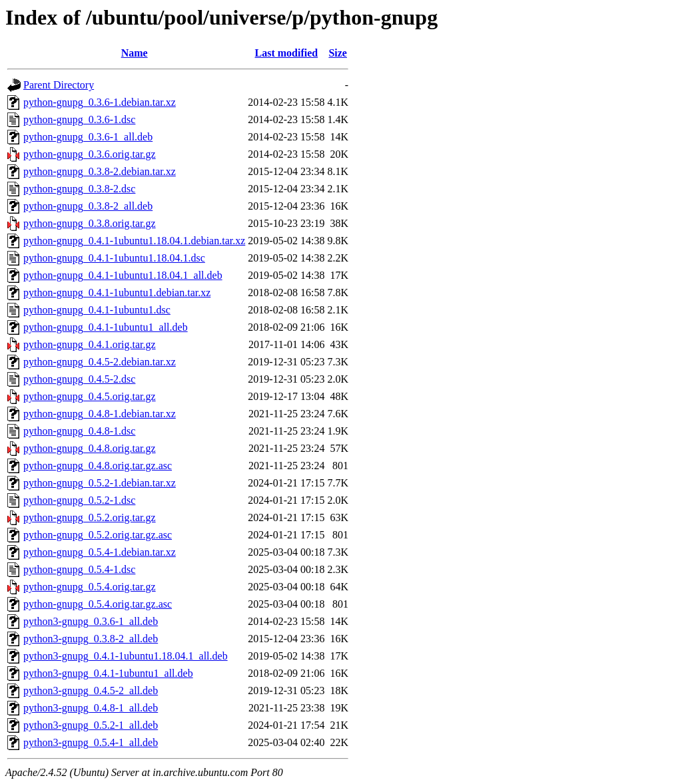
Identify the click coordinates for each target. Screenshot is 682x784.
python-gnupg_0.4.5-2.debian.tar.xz (100, 362)
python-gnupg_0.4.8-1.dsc (79, 431)
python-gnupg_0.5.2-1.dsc (79, 500)
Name (135, 53)
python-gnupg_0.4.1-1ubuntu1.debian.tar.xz (117, 293)
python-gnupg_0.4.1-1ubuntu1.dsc (97, 310)
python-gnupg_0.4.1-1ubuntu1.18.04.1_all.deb (123, 275)
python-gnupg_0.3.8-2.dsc (79, 189)
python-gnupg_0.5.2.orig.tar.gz (90, 517)
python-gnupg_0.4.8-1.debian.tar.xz (100, 414)
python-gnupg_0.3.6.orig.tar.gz (90, 154)
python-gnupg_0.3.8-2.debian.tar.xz (100, 171)
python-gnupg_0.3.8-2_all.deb (88, 206)
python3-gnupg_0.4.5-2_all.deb (91, 690)
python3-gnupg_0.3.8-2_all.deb (91, 639)
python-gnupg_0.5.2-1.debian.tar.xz (100, 483)
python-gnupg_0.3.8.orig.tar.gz (90, 223)
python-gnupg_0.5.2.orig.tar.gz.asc (98, 535)
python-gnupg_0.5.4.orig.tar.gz (90, 587)
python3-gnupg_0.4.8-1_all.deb (91, 708)
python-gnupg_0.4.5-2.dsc (79, 379)
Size (338, 53)
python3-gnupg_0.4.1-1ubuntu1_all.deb (108, 673)
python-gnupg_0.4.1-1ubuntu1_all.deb (106, 327)
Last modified (287, 53)
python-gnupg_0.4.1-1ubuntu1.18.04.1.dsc (114, 258)
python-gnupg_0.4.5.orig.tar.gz (90, 396)
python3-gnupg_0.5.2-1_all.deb (91, 725)
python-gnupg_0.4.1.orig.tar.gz (90, 344)
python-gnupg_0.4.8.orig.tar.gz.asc (98, 466)
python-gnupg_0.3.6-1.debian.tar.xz (100, 102)
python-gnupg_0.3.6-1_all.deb (88, 137)
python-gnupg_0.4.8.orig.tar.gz (90, 448)
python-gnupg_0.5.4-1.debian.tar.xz (100, 552)
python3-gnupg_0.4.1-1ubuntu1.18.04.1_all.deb (126, 656)
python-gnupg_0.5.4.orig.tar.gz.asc (98, 604)
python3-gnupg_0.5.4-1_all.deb (91, 742)
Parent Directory (59, 85)
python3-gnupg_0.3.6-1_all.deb (91, 621)
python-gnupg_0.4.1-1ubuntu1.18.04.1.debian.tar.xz (134, 241)
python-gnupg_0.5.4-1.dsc (79, 569)
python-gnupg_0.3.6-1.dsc (79, 119)
